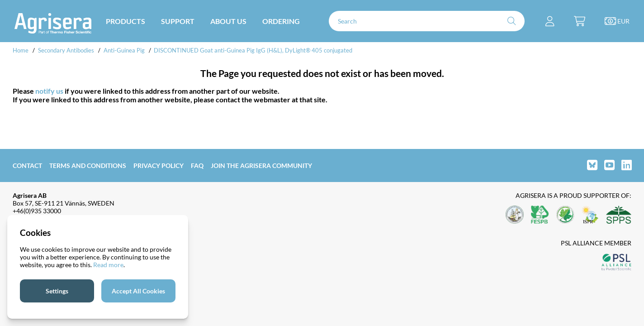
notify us (49, 91)
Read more (108, 265)
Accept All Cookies (138, 291)
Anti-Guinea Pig (124, 50)
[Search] (427, 21)
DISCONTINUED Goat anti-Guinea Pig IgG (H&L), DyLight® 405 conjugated (253, 50)
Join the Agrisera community (261, 165)
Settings (57, 291)
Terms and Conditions (88, 165)
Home (21, 50)
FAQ (197, 165)
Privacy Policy (159, 165)
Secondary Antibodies (66, 50)
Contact (27, 165)
